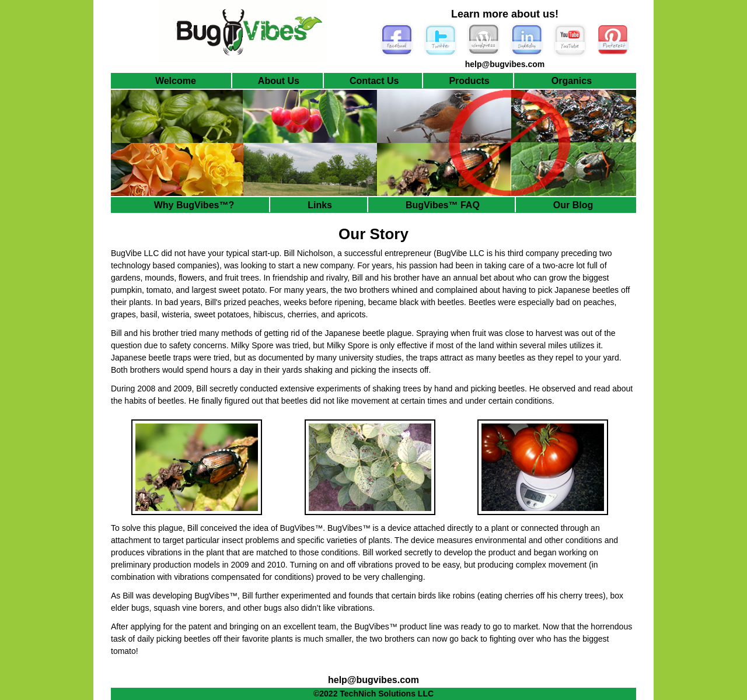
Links (320, 205)
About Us (279, 81)
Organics (572, 81)
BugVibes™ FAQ (443, 205)
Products (469, 81)
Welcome (176, 81)
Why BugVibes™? (194, 205)
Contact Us (374, 81)
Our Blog (573, 205)
